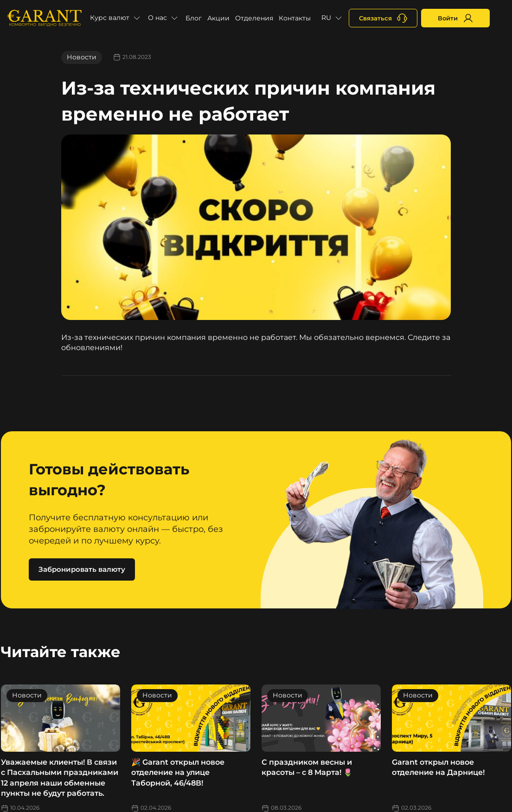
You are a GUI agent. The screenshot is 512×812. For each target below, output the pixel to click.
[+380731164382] (383, 18)
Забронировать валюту (82, 569)
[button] (116, 18)
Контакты (295, 18)
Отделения (254, 18)
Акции (218, 18)
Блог (194, 18)
